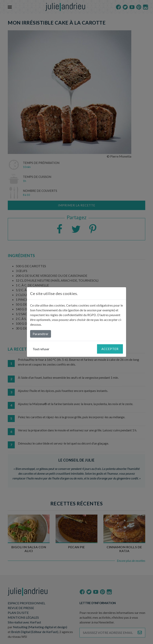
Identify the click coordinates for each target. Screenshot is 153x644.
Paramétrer (41, 334)
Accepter (110, 349)
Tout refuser (41, 349)
